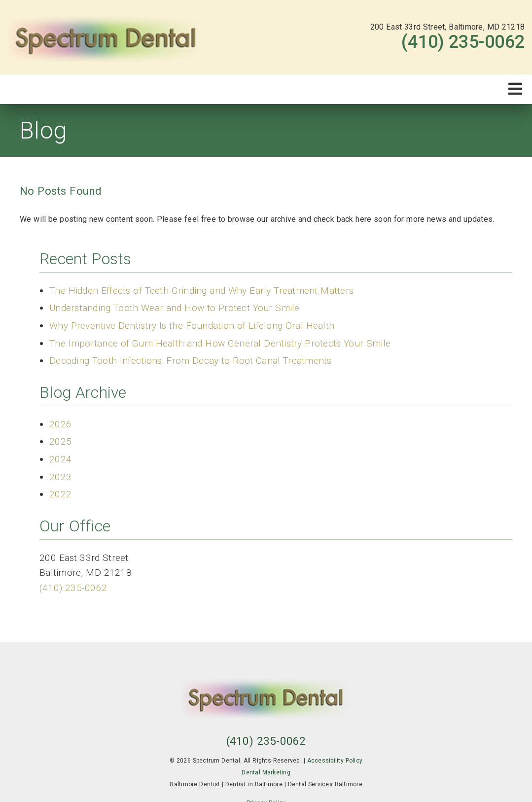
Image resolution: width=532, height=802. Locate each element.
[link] (106, 37)
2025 (60, 441)
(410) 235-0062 (463, 42)
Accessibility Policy (335, 761)
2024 (60, 459)
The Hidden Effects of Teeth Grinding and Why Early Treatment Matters (201, 291)
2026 (60, 424)
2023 (60, 477)
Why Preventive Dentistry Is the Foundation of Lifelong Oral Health (192, 326)
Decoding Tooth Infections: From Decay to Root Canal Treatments (191, 361)
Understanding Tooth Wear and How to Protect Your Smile (175, 308)
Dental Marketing (266, 772)
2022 (60, 494)
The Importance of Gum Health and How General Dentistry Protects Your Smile (220, 343)
